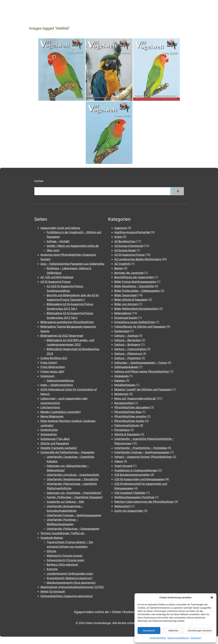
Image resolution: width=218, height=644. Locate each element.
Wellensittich (122, 506)
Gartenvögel (122, 331)
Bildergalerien (123, 313)
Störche (52, 551)
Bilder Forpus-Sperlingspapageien (135, 282)
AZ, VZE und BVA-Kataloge (57, 277)
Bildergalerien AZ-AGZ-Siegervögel (62, 336)
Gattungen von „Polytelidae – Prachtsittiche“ (74, 493)
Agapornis (121, 228)
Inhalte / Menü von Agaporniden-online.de (73, 246)
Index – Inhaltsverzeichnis (57, 385)
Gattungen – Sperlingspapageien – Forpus (141, 363)
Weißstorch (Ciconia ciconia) (65, 556)
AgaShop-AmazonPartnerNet (132, 232)
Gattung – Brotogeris (127, 345)
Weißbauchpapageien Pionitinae (134, 497)
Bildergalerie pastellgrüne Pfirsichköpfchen (67, 322)
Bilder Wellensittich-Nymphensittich (137, 309)
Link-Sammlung (50, 407)
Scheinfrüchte (49, 430)
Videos (119, 461)
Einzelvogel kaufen (126, 318)
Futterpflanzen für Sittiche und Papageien (140, 327)
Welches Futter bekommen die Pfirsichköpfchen (144, 502)
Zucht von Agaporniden (129, 511)
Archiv (118, 237)
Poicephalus (122, 430)
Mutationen (121, 394)
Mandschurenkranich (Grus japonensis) (71, 583)
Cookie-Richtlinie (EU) (54, 358)
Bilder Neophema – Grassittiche (134, 286)
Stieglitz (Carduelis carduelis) (59, 448)
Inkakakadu (122, 376)
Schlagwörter (49, 434)
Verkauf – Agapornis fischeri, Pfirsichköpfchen (143, 457)
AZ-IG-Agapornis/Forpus (56, 282)
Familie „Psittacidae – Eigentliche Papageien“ (75, 497)
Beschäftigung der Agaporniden (134, 277)
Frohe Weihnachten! (53, 367)
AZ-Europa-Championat (129, 246)
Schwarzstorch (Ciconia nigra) (65, 560)
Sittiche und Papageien (55, 443)
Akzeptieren (149, 631)
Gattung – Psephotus (128, 358)
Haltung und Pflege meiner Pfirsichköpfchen (142, 372)
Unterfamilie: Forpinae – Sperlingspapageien (142, 452)
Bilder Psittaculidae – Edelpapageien (137, 291)
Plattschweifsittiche (127, 425)
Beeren (119, 268)
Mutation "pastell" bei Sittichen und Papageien (143, 389)
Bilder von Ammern (126, 304)
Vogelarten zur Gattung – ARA (65, 502)
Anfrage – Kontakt (58, 241)
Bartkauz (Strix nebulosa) (62, 565)
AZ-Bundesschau (125, 241)
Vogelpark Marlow (52, 538)
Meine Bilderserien (52, 416)
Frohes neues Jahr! (52, 372)
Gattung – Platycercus (128, 354)
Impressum (196, 638)
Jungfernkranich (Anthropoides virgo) (70, 574)
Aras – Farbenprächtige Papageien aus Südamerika (72, 264)
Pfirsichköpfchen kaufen (129, 421)
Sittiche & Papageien (127, 434)
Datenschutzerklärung (178, 638)
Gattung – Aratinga (126, 336)
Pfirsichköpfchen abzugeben (132, 407)
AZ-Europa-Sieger (125, 250)
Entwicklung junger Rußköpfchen (135, 322)
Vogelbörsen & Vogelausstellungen (136, 470)
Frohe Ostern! (49, 363)
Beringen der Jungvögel (129, 273)
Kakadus (120, 381)
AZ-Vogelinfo (122, 264)
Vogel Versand (123, 466)
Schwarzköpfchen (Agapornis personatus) (67, 596)
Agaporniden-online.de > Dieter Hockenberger (109, 612)
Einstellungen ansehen (200, 631)
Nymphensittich (124, 403)
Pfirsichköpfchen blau (128, 412)
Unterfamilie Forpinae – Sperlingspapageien (74, 515)
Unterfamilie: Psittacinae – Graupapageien (73, 529)
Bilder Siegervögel (126, 295)
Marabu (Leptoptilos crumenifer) (61, 412)
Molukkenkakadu (125, 385)
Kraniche (52, 569)
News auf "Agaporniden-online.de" (135, 398)
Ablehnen (173, 631)
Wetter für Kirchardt (53, 592)
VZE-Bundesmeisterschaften (132, 475)
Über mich (53, 250)
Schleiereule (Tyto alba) (55, 439)
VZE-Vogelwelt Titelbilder (130, 493)
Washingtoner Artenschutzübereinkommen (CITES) (72, 587)
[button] (212, 598)
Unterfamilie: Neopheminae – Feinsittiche (73, 479)
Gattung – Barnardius (128, 340)
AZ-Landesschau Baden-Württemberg (138, 259)
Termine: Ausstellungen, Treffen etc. (63, 533)
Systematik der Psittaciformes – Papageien (67, 452)
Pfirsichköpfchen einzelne (130, 416)
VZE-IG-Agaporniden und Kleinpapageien (140, 479)
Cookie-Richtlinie (158, 638)
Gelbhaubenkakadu (126, 367)
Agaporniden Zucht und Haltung (60, 228)
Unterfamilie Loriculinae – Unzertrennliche (73, 475)
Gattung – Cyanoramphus (130, 349)
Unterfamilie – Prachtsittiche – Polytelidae (141, 448)
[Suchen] (178, 191)
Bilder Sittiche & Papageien (131, 300)
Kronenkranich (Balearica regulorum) (70, 578)
